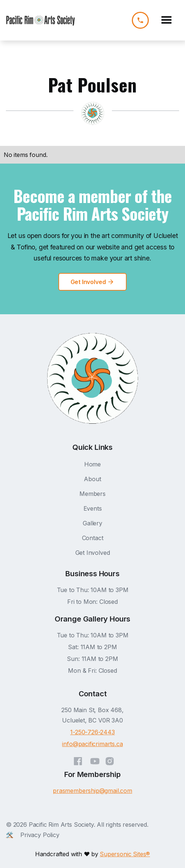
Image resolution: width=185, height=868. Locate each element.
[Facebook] (78, 759)
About (92, 479)
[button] (167, 20)
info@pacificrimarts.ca (92, 744)
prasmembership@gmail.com (92, 791)
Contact (93, 538)
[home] (41, 20)
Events (93, 508)
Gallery (92, 523)
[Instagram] (110, 759)
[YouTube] (95, 759)
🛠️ (10, 835)
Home (92, 464)
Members (92, 494)
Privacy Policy (40, 835)
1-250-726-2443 (92, 732)
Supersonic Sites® (125, 854)
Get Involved (93, 553)
